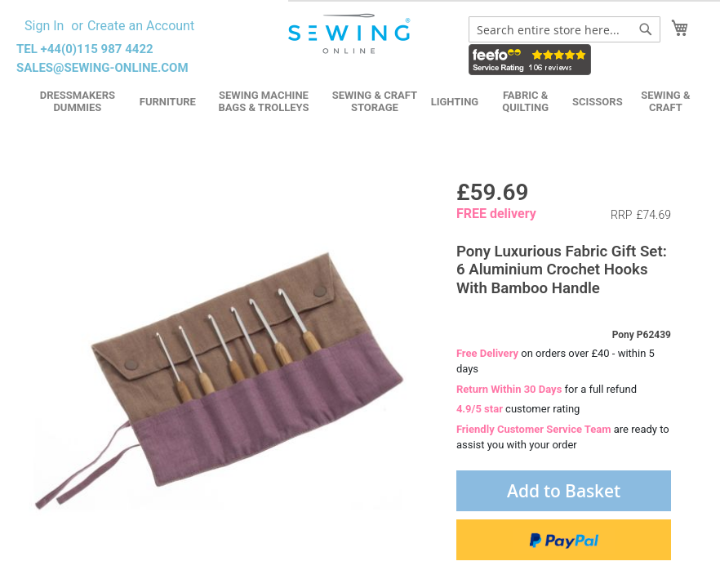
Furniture (168, 102)
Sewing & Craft (665, 101)
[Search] (646, 29)
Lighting (455, 102)
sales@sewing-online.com (102, 68)
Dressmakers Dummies (78, 101)
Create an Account (141, 26)
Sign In (44, 26)
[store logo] (351, 34)
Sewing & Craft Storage (375, 101)
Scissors (598, 102)
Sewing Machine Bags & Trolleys (263, 101)
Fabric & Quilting (525, 101)
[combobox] (564, 29)
